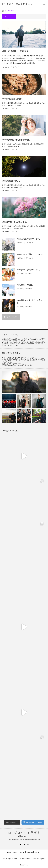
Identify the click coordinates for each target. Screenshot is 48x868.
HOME (9, 852)
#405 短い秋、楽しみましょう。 (15, 222)
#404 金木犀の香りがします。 (29, 239)
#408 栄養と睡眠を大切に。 (13, 99)
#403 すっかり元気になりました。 (31, 254)
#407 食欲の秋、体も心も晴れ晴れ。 (17, 140)
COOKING (30, 852)
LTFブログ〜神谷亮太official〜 (18, 4)
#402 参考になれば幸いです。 (29, 270)
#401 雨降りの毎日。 (25, 285)
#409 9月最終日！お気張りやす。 (16, 51)
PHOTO (23, 852)
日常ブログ (15, 67)
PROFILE (16, 852)
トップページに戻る (11, 317)
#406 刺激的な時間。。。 (12, 181)
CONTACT (38, 852)
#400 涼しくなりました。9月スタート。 (31, 302)
